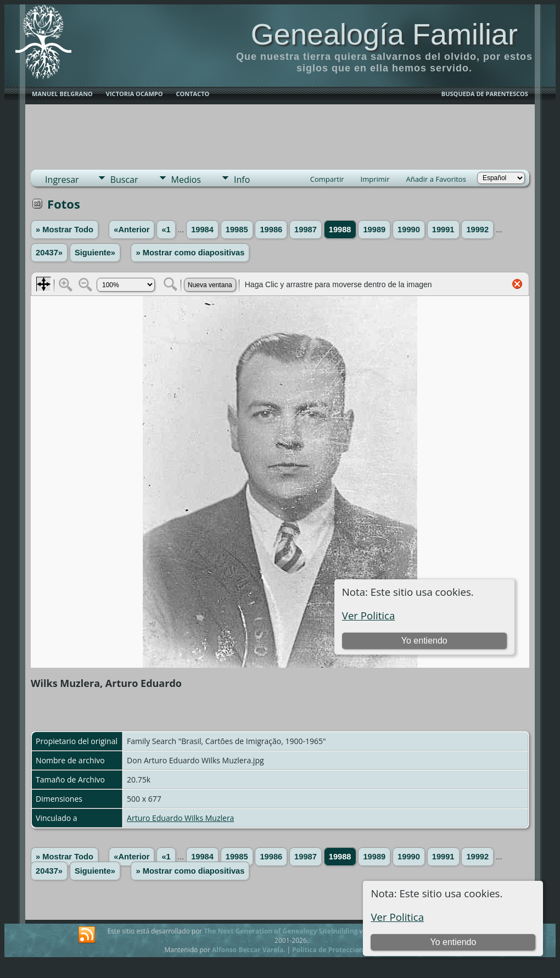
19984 (202, 230)
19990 (409, 230)
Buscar (124, 180)
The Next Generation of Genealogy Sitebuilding (281, 931)
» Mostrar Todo (65, 230)
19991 (443, 230)
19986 (271, 230)
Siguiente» (95, 253)
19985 (237, 230)
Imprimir (375, 179)
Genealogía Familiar (384, 34)
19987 (306, 230)
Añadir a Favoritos (436, 179)
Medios (186, 180)
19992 (477, 230)
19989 (374, 230)
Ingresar (62, 180)
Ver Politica (397, 917)
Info (242, 180)
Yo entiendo (453, 942)
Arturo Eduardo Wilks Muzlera (180, 818)
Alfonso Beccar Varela (248, 950)
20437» (49, 253)
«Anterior (131, 230)
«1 (166, 230)
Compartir (327, 179)
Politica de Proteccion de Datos (343, 950)
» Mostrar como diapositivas (190, 253)
